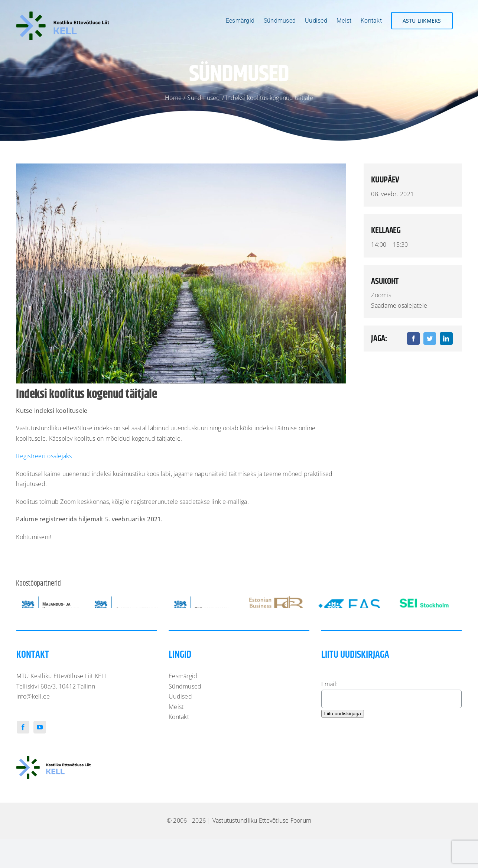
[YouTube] (40, 747)
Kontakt (179, 737)
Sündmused (185, 706)
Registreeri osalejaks (44, 456)
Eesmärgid (183, 696)
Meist (176, 726)
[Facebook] (413, 339)
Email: (329, 704)
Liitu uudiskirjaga (343, 733)
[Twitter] (430, 339)
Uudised (180, 716)
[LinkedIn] (446, 339)
